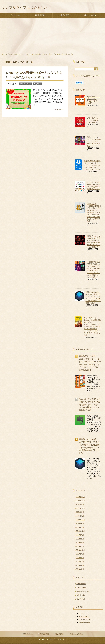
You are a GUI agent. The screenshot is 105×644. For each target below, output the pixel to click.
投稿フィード (84, 617)
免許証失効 (81, 596)
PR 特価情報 (40, 16)
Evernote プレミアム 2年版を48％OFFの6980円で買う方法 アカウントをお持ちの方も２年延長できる (89, 405)
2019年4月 (80, 543)
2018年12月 (80, 551)
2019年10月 (80, 532)
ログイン (82, 614)
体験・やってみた (90, 16)
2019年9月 (80, 535)
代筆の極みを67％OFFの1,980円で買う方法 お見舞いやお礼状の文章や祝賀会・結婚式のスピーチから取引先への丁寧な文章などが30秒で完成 (94, 213)
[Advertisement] (52, 36)
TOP (16, 55)
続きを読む (59, 110)
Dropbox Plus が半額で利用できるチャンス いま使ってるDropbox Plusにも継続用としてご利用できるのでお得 (92, 166)
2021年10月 (80, 509)
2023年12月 (80, 497)
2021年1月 (80, 516)
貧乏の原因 (65, 16)
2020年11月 (80, 520)
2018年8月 (80, 558)
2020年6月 (80, 524)
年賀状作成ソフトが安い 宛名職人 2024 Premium (93, 121)
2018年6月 (80, 566)
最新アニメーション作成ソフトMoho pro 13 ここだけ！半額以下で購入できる (94, 142)
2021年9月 (80, 512)
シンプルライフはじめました (27, 8)
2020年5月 (80, 528)
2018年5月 (80, 570)
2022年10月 (80, 501)
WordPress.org (84, 623)
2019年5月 (80, 539)
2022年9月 (80, 505)
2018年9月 (80, 554)
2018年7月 (80, 562)
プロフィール (15, 16)
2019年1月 (80, 547)
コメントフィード (85, 620)
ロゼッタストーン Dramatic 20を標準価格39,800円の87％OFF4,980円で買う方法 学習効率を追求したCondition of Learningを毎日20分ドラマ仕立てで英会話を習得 (92, 327)
